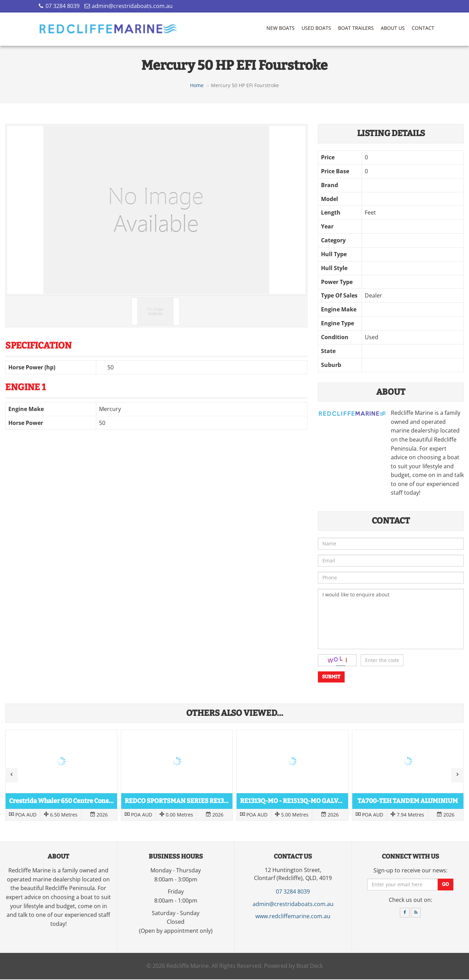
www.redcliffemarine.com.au (293, 917)
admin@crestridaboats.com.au (132, 6)
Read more (61, 776)
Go (445, 885)
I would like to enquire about (391, 620)
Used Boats (316, 28)
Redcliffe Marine (188, 967)
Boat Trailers (356, 28)
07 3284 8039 (63, 6)
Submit (331, 677)
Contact (423, 28)
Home (197, 86)
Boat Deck (310, 967)
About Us (393, 28)
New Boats (281, 28)
